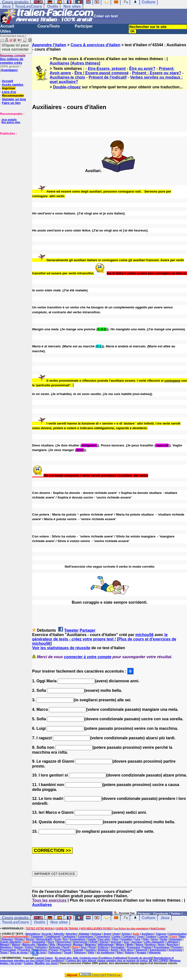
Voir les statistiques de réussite (61, 648)
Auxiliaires (60, 63)
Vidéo (91, 953)
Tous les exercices (49, 900)
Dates (182, 937)
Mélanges (91, 945)
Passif (66, 947)
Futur (138, 939)
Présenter (66, 950)
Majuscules (29, 945)
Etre (65, 939)
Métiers (120, 945)
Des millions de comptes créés (13, 59)
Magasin (5, 945)
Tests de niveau (19, 953)
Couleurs (151, 937)
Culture (149, 918)
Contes (116, 937)
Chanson (161, 934)
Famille (92, 939)
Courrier (163, 937)
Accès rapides (12, 85)
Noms (161, 945)
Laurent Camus (44, 958)
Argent (107, 934)
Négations (6, 947)
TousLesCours (28, 6)
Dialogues (7, 939)
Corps (140, 937)
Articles (126, 934)
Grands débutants (10, 942)
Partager (88, 630)
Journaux (136, 942)
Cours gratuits (15, 918)
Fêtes (146, 939)
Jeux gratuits (9, 120)
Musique (78, 945)
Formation (126, 939)
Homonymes (64, 942)
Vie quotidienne (105, 953)
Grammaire (176, 939)
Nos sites (72, 6)
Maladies (42, 945)
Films (115, 939)
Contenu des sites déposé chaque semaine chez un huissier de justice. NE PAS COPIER (117, 961)
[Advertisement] (15, 160)
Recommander (13, 96)
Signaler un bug (14, 99)
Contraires (129, 937)
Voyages (141, 953)
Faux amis (104, 939)
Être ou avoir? (142, 69)
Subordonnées (158, 950)
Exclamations (78, 939)
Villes (120, 953)
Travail (68, 953)
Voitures (130, 953)
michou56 (145, 635)
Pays (83, 947)
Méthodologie (106, 945)
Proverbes (24, 950)
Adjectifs (59, 934)
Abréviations (33, 934)
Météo (130, 945)
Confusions (69, 937)
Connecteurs (103, 937)
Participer (84, 26)
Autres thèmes (85, 63)
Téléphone (80, 953)
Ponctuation (118, 947)
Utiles (6, 31)
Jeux (6, 6)
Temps (4, 953)
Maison (16, 945)
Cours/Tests (49, 26)
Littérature (173, 942)
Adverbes (72, 934)
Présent (54, 950)
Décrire (30, 939)
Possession (134, 947)
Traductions (55, 953)
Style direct (127, 950)
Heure (51, 942)
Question (90, 950)
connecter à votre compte (88, 657)
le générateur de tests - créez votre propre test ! (100, 637)
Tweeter (71, 630)
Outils (53, 6)
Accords (47, 934)
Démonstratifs (44, 939)
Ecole (58, 939)
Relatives (103, 950)
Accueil (7, 26)
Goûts (164, 939)
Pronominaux (161, 947)
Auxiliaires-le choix (67, 77)
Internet (104, 942)
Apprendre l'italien (49, 45)
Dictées (19, 939)
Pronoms (176, 947)
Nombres (151, 945)
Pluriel (92, 947)
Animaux (96, 934)
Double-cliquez (67, 87)
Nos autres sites (11, 122)
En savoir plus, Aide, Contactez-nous (76, 958)
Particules (55, 947)
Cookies (29, 963)
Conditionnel (53, 937)
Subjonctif (142, 950)
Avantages (9, 70)
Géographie (39, 942)
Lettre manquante (154, 942)
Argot (117, 934)
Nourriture (173, 945)
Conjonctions (85, 937)
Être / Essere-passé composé (102, 73)
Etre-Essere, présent (107, 69)
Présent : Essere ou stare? (157, 73)
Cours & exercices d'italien (95, 45)
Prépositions (40, 950)
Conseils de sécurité (140, 958)
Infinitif (94, 942)
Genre (154, 939)
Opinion (19, 947)
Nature (140, 945)
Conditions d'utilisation (113, 958)
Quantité (78, 950)
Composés (37, 937)
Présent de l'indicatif (108, 77)
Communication (178, 934)
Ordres (29, 947)
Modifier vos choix (46, 963)
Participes (41, 947)
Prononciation (8, 950)
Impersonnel (80, 942)
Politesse (103, 947)
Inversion (116, 942)
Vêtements (154, 953)
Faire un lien (11, 103)
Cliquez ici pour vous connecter (15, 47)
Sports (114, 950)
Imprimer (9, 88)
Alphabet (84, 934)
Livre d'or (9, 92)
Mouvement (64, 945)
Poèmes (147, 947)
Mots (52, 945)
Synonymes (175, 950)
